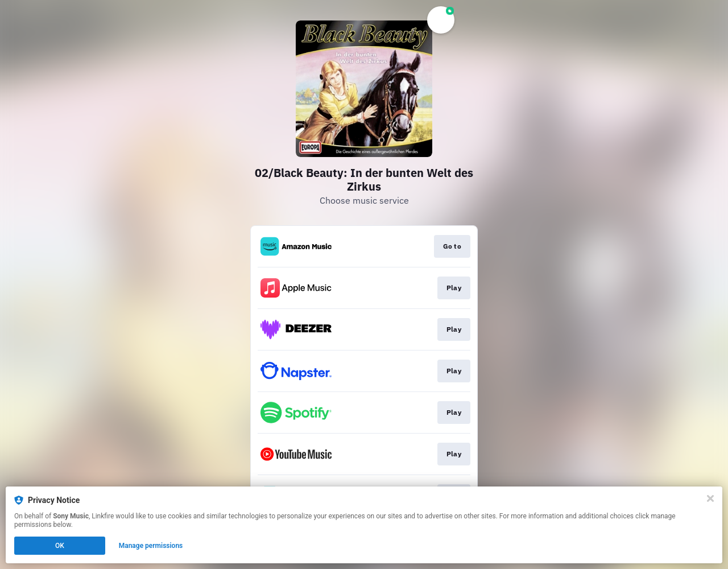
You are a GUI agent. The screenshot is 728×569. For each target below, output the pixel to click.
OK (60, 546)
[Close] (710, 498)
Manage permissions (151, 546)
